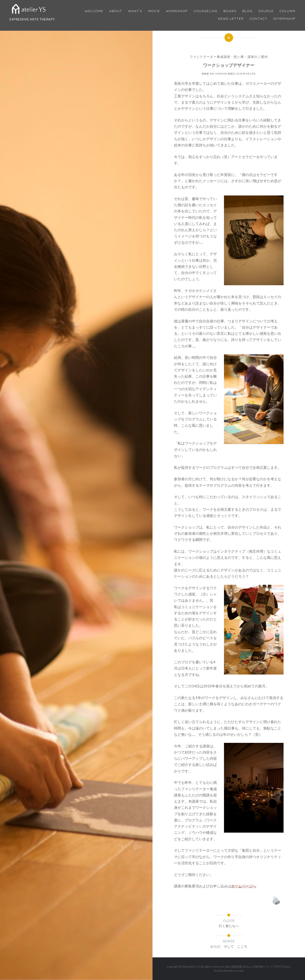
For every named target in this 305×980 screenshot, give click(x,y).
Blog (247, 11)
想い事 (239, 57)
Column (287, 11)
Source (266, 11)
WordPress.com (234, 971)
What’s (135, 11)
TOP (277, 967)
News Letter (231, 19)
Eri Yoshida (219, 74)
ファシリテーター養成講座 (210, 57)
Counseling (206, 11)
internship (284, 19)
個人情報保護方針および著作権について (249, 967)
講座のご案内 (258, 57)
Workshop (177, 11)
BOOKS (230, 11)
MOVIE (154, 11)
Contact (259, 19)
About (116, 11)
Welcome (94, 11)
